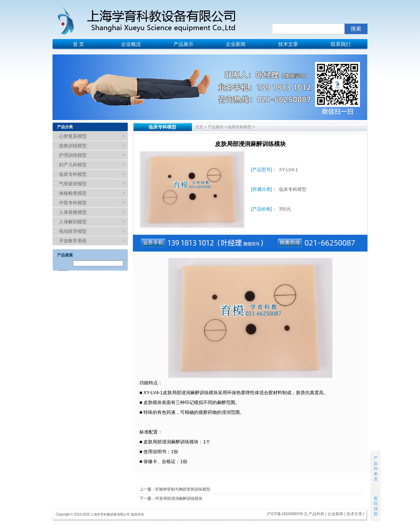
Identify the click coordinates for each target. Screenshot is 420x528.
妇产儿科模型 (73, 165)
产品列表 (316, 514)
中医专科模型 (73, 203)
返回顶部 (376, 504)
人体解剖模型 (73, 222)
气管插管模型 (73, 184)
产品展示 (183, 44)
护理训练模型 (73, 155)
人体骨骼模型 (73, 212)
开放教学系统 (73, 241)
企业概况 (131, 44)
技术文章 (288, 44)
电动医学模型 (73, 231)
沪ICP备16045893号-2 (286, 514)
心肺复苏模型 (73, 136)
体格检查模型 (73, 193)
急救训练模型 (73, 146)
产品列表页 (376, 469)
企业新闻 (236, 44)
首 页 (78, 44)
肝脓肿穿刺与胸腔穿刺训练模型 (183, 489)
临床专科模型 (73, 174)
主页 (199, 127)
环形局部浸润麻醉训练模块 (179, 498)
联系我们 (341, 44)
